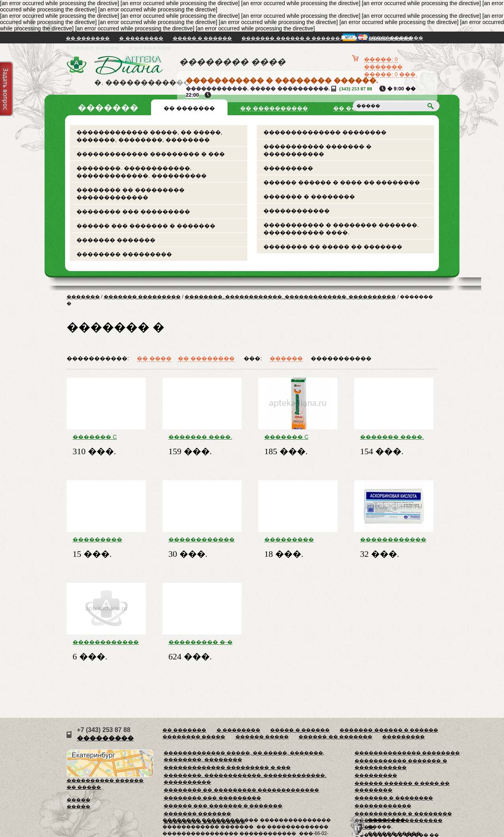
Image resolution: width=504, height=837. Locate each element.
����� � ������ (203, 38)
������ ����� (92, 48)
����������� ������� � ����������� (317, 150)
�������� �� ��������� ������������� (131, 194)
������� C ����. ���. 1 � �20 (100, 437)
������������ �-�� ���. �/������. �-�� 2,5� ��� (106, 642)
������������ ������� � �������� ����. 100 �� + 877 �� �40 (202, 539)
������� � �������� (309, 197)
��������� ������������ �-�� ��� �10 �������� (297, 539)
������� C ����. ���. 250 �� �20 (298, 437)
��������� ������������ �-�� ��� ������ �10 (106, 539)
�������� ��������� (124, 254)
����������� (341, 358)
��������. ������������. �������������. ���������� (142, 172)
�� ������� (88, 38)
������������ (297, 211)
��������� (150, 48)
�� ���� (154, 358)
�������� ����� (194, 737)
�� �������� (206, 358)
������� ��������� (142, 297)
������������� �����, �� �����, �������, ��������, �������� (149, 136)
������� (83, 297)
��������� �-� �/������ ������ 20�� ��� (201, 642)
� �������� (141, 38)
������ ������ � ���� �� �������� (342, 182)
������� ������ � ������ (291, 38)
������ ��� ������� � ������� (146, 226)
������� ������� (116, 240)
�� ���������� (274, 108)
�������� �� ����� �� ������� (333, 247)
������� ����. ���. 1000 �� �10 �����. (392, 437)
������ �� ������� (335, 737)
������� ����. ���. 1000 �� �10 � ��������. (201, 437)
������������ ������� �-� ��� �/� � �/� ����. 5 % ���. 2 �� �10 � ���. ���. (393, 539)
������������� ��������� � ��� (151, 154)
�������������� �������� (325, 132)
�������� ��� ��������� (133, 212)
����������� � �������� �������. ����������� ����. (341, 229)
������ (286, 358)
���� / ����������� (386, 38)
